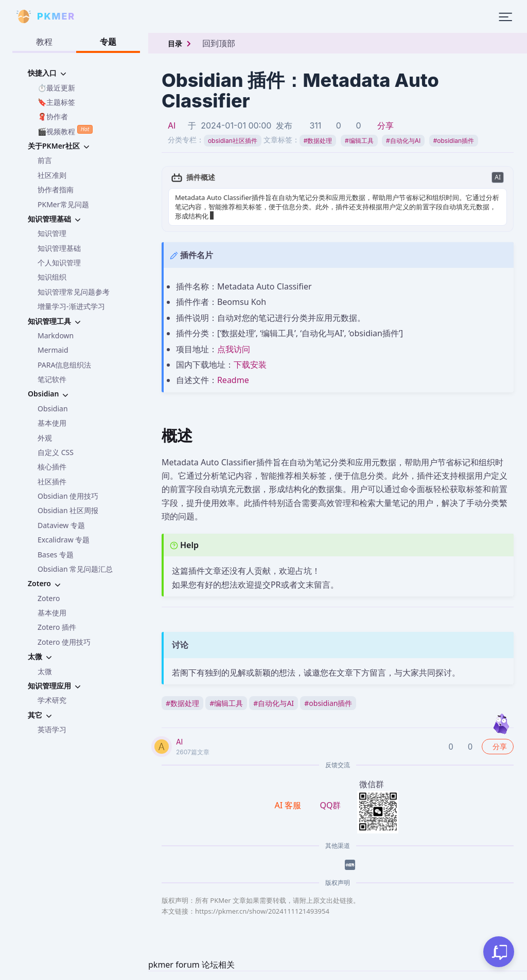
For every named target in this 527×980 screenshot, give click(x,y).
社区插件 (52, 482)
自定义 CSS (56, 452)
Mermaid (53, 350)
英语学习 (52, 729)
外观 (45, 438)
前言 (45, 160)
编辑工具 (359, 141)
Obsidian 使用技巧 (68, 496)
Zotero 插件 (57, 627)
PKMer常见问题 (63, 204)
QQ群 (330, 805)
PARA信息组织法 (64, 365)
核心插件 (52, 467)
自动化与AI (403, 141)
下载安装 (250, 365)
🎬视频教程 (65, 130)
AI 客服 (289, 805)
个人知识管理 (59, 262)
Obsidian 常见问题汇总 (75, 569)
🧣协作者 (53, 116)
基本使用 (52, 423)
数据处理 (318, 141)
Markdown (56, 335)
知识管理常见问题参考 (74, 292)
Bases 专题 (56, 555)
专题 (108, 42)
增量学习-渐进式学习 (71, 306)
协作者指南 (56, 189)
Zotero (49, 598)
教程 (44, 42)
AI (172, 125)
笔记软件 (52, 379)
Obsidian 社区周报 (68, 510)
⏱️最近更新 (56, 88)
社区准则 (52, 175)
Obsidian (53, 409)
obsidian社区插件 (233, 141)
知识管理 (52, 233)
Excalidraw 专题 (64, 540)
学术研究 (52, 700)
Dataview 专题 (61, 525)
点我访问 (234, 349)
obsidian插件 (454, 141)
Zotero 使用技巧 (64, 642)
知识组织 (52, 277)
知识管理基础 (59, 248)
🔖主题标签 (56, 102)
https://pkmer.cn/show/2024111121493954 (262, 911)
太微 (45, 671)
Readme (233, 380)
